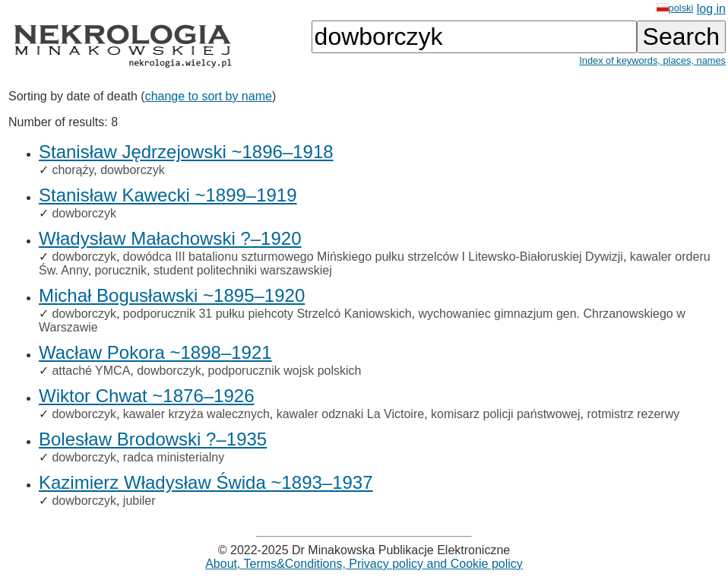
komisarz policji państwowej (506, 414)
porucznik (121, 270)
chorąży (73, 170)
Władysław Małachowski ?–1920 (170, 238)
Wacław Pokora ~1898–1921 (155, 352)
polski (675, 8)
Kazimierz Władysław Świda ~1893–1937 (206, 482)
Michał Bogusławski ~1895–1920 (172, 295)
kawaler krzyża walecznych (196, 414)
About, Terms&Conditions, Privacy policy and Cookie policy (364, 564)
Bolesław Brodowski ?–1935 (153, 439)
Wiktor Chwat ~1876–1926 (147, 396)
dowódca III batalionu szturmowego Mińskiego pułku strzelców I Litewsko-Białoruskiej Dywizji (373, 257)
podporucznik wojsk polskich (285, 371)
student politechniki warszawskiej (243, 270)
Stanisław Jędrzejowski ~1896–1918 (186, 152)
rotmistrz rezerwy (633, 414)
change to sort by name (209, 96)
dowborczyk (132, 170)
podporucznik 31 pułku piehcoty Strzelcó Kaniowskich (267, 314)
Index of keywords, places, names (652, 60)
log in (711, 9)
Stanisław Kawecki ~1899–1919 (168, 195)
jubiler (139, 501)
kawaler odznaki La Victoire (350, 414)
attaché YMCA (91, 371)
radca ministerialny (174, 457)
